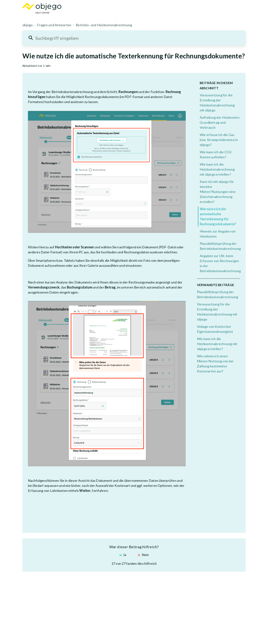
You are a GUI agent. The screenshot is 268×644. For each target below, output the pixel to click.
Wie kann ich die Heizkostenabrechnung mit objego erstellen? (217, 169)
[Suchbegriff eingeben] (134, 38)
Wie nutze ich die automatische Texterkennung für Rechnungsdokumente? (218, 216)
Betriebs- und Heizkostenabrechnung (104, 25)
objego (28, 25)
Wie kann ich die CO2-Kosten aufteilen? (216, 154)
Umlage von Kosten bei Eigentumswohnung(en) (215, 329)
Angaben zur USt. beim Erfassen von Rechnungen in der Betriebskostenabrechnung (220, 263)
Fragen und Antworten (54, 25)
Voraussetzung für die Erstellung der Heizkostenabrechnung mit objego (217, 103)
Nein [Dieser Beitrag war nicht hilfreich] (145, 555)
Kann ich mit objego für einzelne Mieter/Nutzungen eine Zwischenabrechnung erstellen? (218, 192)
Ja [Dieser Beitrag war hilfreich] (125, 555)
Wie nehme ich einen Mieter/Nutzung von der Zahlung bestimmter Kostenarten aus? (215, 364)
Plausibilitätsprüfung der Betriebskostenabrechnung (220, 246)
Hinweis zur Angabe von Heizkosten (218, 234)
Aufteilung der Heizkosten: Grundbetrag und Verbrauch (220, 122)
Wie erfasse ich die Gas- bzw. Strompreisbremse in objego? (219, 140)
